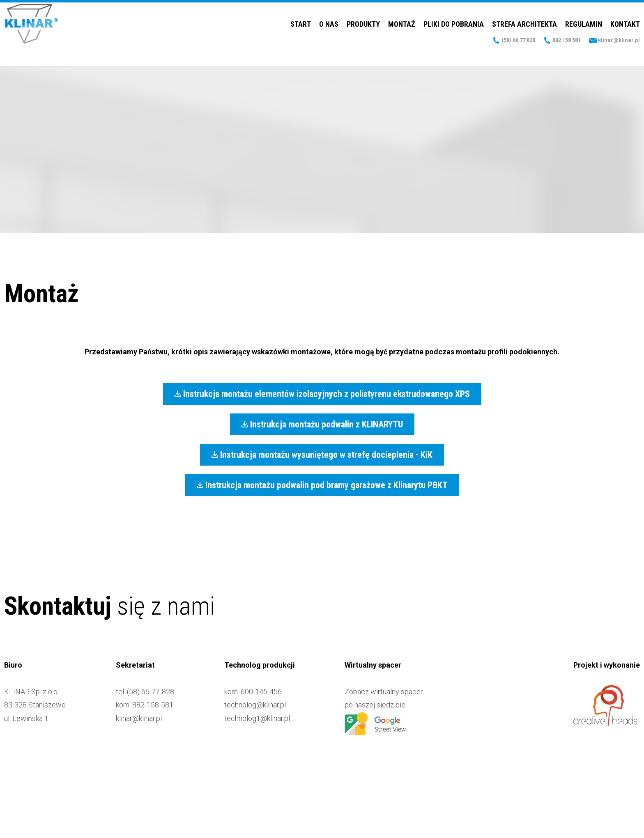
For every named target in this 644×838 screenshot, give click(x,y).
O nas (329, 35)
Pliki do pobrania (454, 35)
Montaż (402, 35)
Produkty (363, 35)
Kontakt (625, 35)
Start (301, 35)
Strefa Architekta (524, 35)
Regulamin (584, 35)
